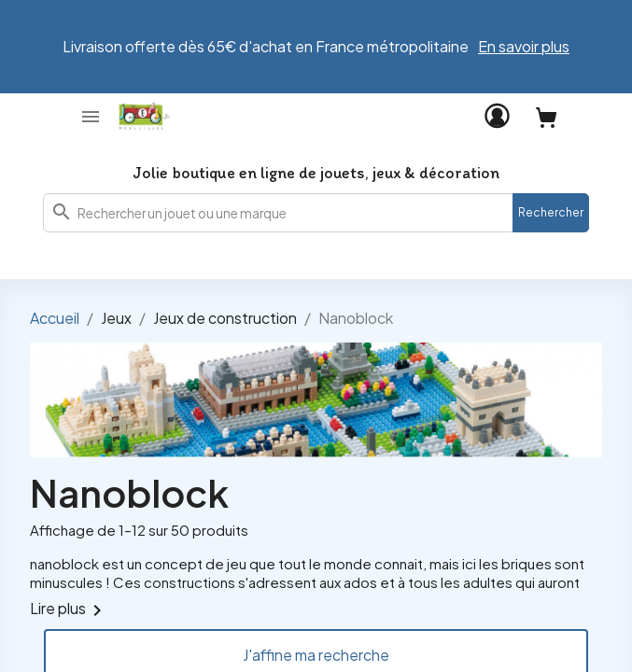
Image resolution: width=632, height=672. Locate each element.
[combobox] (316, 213)
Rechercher (551, 212)
